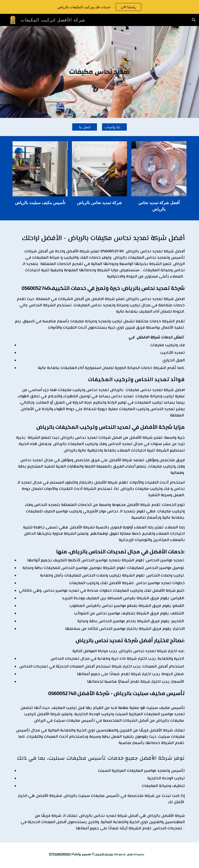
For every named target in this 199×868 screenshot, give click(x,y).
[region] (99, 7)
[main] (99, 72)
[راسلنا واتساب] (114, 127)
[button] (194, 20)
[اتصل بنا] (85, 127)
